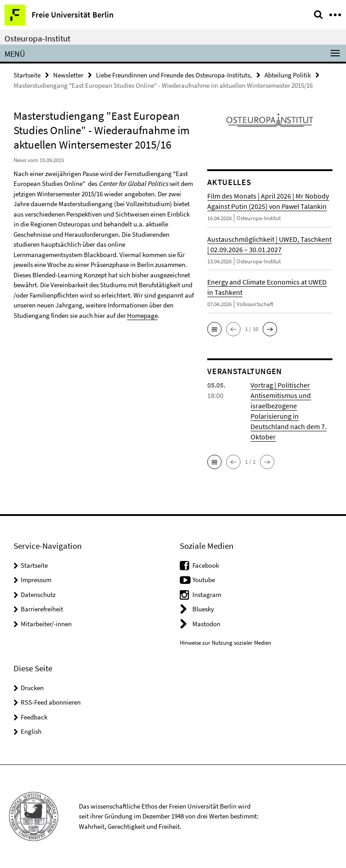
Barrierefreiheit (42, 609)
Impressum (36, 580)
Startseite (27, 75)
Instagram (207, 594)
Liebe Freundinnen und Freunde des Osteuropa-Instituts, (174, 75)
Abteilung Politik (288, 75)
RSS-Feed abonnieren (51, 702)
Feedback (34, 717)
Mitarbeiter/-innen (46, 624)
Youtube (204, 580)
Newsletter (68, 75)
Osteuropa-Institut (37, 38)
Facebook (206, 565)
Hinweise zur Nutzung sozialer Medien (225, 643)
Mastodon (206, 624)
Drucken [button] (32, 688)
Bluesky (203, 609)
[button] (214, 329)
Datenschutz (38, 594)
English (31, 731)
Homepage (142, 315)
